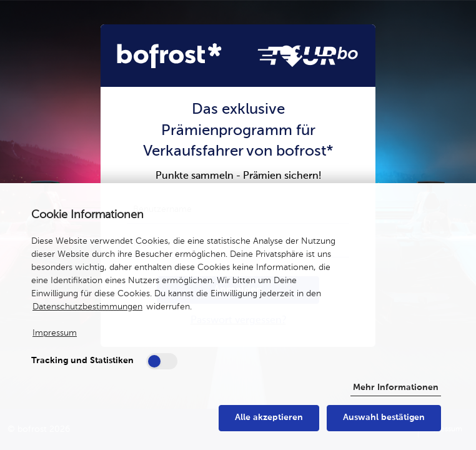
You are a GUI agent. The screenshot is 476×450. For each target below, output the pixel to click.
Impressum (55, 333)
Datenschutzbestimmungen (87, 307)
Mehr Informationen (396, 387)
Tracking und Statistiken (82, 361)
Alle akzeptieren (269, 417)
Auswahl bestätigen (384, 417)
